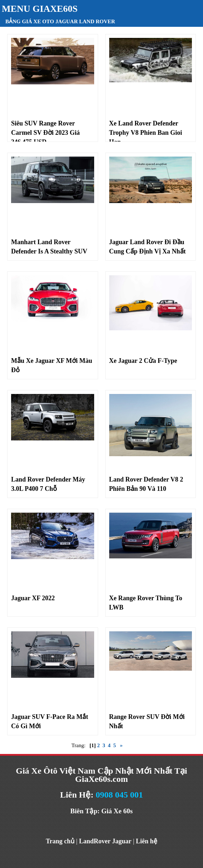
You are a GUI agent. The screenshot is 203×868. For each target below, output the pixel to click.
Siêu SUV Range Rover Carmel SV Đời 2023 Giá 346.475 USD (45, 133)
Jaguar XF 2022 (33, 598)
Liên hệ (147, 841)
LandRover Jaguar (105, 841)
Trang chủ (60, 841)
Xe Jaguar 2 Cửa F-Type (143, 361)
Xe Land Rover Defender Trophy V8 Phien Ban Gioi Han (146, 133)
